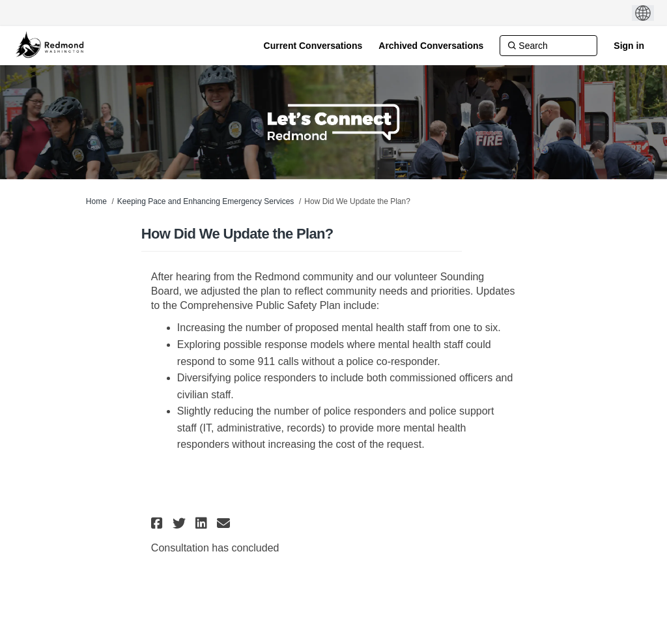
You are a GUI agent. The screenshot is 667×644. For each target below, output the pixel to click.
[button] (159, 523)
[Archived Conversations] (431, 46)
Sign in (629, 46)
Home (96, 201)
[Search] (548, 46)
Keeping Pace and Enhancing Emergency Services (206, 201)
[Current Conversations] (313, 46)
